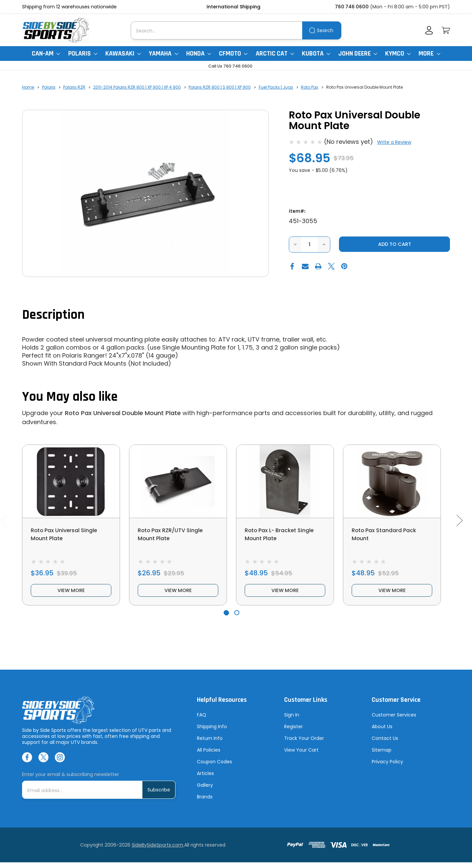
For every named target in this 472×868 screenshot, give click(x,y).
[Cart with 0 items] (446, 30)
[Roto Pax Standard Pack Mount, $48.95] (392, 481)
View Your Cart (301, 756)
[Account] (429, 30)
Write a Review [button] (394, 142)
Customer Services (394, 720)
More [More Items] (429, 54)
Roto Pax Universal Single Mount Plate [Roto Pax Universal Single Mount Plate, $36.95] (68, 535)
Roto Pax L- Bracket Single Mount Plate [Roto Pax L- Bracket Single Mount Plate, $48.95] (284, 535)
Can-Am (46, 54)
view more (71, 595)
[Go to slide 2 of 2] (237, 618)
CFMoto (233, 54)
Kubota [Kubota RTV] (316, 54)
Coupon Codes (214, 767)
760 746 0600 (352, 7)
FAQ (202, 720)
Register (293, 732)
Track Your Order (304, 744)
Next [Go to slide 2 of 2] (459, 523)
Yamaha (163, 54)
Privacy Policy (387, 767)
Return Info (210, 744)
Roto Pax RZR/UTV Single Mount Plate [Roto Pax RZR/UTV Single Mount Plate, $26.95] (174, 535)
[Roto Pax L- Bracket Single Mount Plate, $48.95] (285, 481)
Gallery (205, 791)
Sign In (292, 720)
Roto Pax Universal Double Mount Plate (123, 413)
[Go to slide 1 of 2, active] (226, 618)
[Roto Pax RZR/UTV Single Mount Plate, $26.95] (178, 481)
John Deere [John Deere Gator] (358, 54)
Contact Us (385, 744)
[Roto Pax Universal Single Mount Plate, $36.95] (71, 481)
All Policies (209, 756)
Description (53, 315)
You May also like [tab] (70, 397)
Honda (199, 54)
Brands (205, 802)
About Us (382, 732)
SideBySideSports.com (157, 851)
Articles (205, 779)
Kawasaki (123, 54)
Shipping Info (212, 732)
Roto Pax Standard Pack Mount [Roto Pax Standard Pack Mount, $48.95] (388, 535)
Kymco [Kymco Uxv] (398, 54)
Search (325, 30)
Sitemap (382, 756)
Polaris (83, 54)
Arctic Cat (275, 54)
